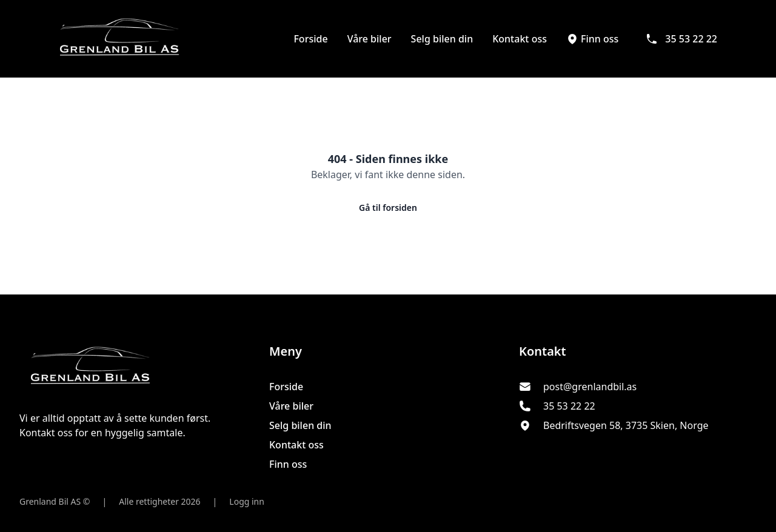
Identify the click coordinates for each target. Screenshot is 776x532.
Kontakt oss (520, 39)
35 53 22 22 (681, 39)
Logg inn (247, 501)
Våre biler (370, 39)
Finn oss (592, 39)
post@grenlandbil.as (590, 387)
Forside (310, 39)
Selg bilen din (442, 39)
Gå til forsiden (388, 208)
